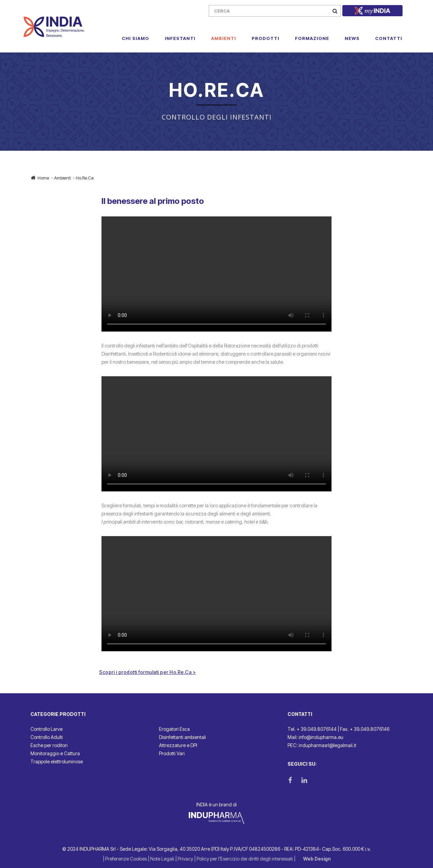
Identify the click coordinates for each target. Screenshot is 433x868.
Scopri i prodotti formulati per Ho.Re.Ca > (147, 672)
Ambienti (224, 38)
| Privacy (185, 859)
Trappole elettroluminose (57, 761)
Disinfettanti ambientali (183, 737)
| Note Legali (162, 859)
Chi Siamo (135, 38)
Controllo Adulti (47, 737)
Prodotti (266, 38)
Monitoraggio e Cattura (55, 753)
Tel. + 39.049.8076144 (312, 729)
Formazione (312, 38)
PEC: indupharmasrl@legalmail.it (322, 745)
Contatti (389, 38)
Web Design (317, 859)
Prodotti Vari (172, 753)
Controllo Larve (47, 729)
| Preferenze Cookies (125, 859)
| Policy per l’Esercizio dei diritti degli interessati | (245, 859)
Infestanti (180, 38)
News (352, 38)
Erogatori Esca (174, 729)
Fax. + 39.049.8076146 (365, 729)
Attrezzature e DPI (178, 745)
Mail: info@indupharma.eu (315, 737)
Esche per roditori (49, 745)
